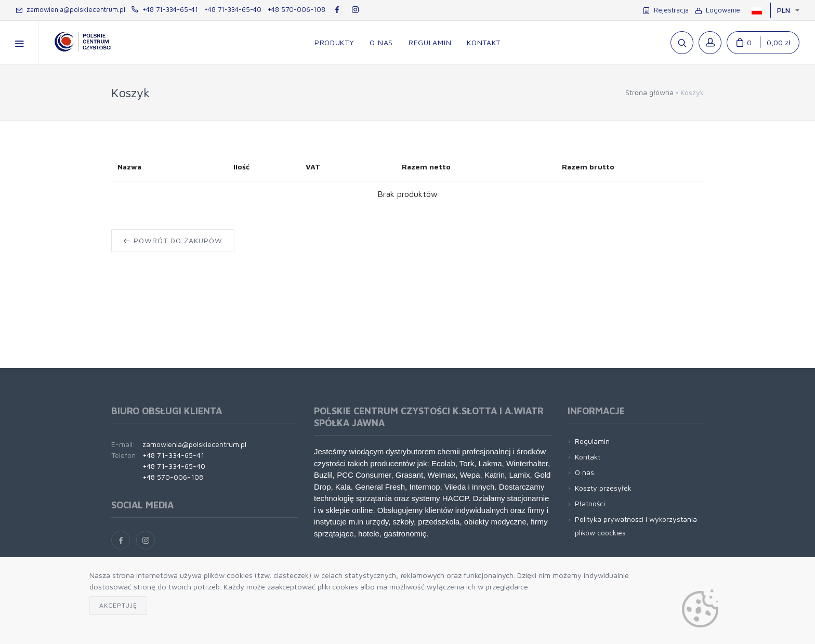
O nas (584, 472)
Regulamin (592, 441)
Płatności (590, 503)
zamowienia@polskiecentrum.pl (70, 9)
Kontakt (588, 457)
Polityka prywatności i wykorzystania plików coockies (636, 525)
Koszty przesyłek (603, 488)
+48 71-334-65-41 (165, 9)
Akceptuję (118, 605)
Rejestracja (666, 10)
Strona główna (649, 92)
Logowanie (718, 10)
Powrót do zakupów (173, 240)
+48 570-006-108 (297, 9)
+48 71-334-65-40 (233, 9)
